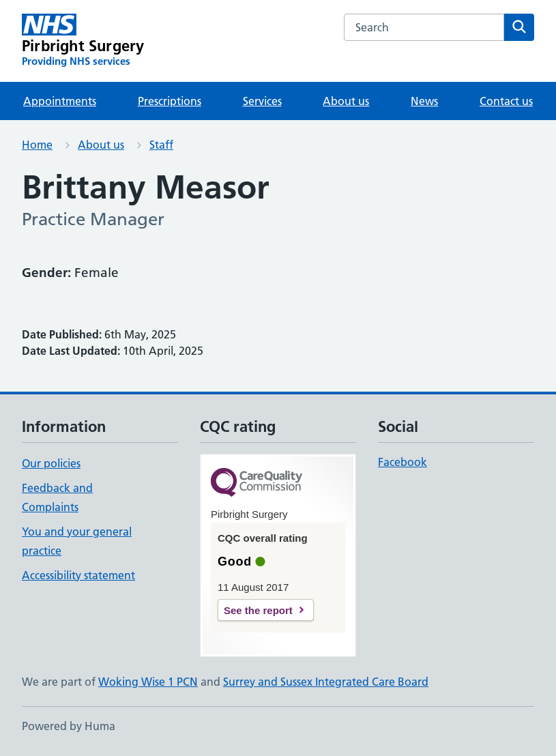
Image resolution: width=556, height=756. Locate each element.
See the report (258, 610)
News (424, 101)
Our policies (51, 463)
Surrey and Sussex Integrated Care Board (326, 682)
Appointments (60, 101)
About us (346, 101)
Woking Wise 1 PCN (148, 682)
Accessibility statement (78, 575)
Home (37, 145)
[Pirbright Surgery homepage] (83, 41)
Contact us (506, 101)
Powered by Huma (69, 726)
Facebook (403, 462)
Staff (161, 145)
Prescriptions (170, 101)
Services (262, 101)
